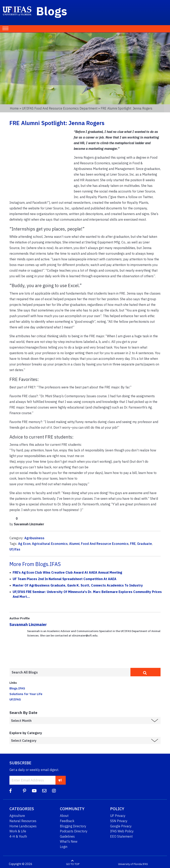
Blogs (52, 11)
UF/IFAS (15, 699)
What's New (69, 841)
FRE (133, 544)
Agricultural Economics (50, 544)
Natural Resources (23, 821)
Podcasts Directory (74, 831)
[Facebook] (11, 791)
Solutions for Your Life (26, 694)
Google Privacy (121, 826)
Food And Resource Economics (105, 544)
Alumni (74, 544)
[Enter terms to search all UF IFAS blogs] (70, 672)
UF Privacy (118, 816)
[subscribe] (60, 780)
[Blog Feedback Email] (44, 791)
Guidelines (67, 836)
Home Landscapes (23, 826)
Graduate (144, 544)
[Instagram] (54, 791)
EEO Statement (121, 836)
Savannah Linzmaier (28, 624)
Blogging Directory (73, 826)
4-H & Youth (18, 836)
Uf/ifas (15, 549)
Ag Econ (24, 544)
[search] (145, 672)
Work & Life (18, 831)
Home (14, 108)
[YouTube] (34, 791)
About (64, 816)
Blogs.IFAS (17, 688)
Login (64, 847)
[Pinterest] (25, 791)
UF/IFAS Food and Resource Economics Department (60, 108)
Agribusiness (34, 538)
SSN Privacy (119, 821)
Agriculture (17, 816)
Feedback (67, 821)
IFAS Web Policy (122, 831)
